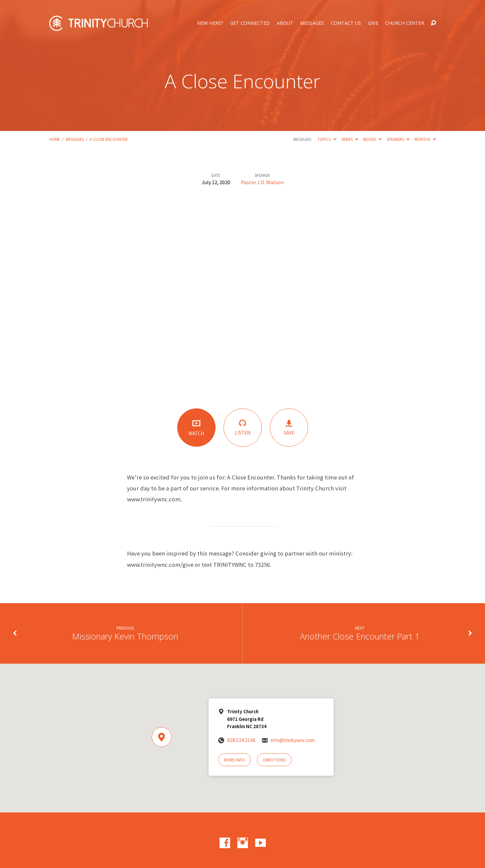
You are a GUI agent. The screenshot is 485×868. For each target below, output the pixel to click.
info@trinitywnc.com (293, 740)
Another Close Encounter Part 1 (360, 636)
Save (289, 428)
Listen (243, 427)
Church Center (405, 23)
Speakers (398, 139)
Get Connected (250, 23)
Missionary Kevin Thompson (125, 636)
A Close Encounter (109, 139)
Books (372, 139)
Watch (196, 428)
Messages (312, 23)
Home (55, 139)
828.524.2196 (241, 740)
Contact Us (346, 23)
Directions (274, 760)
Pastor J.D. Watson (262, 182)
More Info (234, 760)
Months (425, 139)
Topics (327, 139)
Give (373, 23)
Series (350, 139)
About (285, 23)
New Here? (210, 23)
